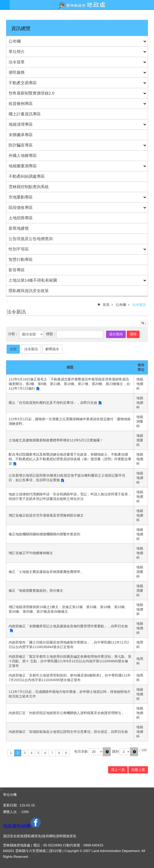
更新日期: (11, 805)
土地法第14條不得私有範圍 (33, 280)
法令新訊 (139, 305)
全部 (13, 349)
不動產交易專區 (23, 83)
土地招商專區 (21, 218)
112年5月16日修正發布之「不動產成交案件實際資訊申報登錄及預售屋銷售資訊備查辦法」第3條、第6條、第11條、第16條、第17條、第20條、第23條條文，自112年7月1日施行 (69, 384)
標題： (51, 334)
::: (5, 19)
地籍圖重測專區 (23, 166)
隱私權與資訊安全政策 (29, 291)
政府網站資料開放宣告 (59, 836)
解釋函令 (52, 349)
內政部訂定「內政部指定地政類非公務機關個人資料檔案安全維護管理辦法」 (67, 713)
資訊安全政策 (13, 836)
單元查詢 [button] (144, 323)
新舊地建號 (19, 228)
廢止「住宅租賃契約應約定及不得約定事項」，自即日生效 (53, 403)
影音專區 (17, 270)
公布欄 (15, 41)
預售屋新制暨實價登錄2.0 (31, 93)
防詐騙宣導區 (21, 145)
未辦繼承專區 (21, 135)
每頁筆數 (81, 752)
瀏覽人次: (11, 812)
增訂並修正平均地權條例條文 (31, 553)
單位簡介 (17, 52)
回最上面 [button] (138, 770)
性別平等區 (19, 249)
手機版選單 (5, 5)
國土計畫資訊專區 (25, 114)
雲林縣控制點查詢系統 (29, 187)
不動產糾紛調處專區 (27, 176)
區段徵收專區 (21, 208)
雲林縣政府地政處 (82, 5)
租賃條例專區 (21, 104)
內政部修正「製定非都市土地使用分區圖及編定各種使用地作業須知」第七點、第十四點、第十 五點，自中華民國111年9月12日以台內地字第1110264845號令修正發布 (70, 661)
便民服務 (17, 72)
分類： (14, 334)
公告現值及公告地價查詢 (31, 239)
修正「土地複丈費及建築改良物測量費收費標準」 (46, 572)
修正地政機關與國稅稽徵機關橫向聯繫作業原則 (44, 534)
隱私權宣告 (33, 836)
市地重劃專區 (21, 197)
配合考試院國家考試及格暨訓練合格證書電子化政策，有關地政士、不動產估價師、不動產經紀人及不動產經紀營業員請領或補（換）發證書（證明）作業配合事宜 (70, 459)
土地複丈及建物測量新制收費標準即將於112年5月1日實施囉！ (56, 440)
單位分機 (10, 795)
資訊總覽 (21, 28)
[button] (107, 752)
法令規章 (17, 62)
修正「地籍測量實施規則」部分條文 (36, 591)
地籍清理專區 (21, 124)
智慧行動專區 (21, 259)
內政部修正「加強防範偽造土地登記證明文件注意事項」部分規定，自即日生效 (68, 732)
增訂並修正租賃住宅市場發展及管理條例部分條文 (46, 515)
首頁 (106, 305)
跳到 (115, 752)
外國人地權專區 (23, 156)
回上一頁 (118, 770)
